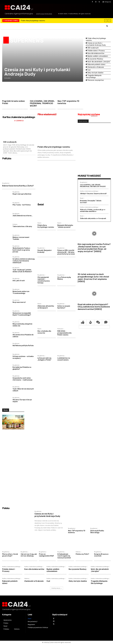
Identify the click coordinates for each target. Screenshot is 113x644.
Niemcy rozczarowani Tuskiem (21, 238)
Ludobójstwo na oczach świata (64, 359)
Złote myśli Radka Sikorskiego (97, 532)
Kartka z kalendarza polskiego (89, 191)
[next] (109, 21)
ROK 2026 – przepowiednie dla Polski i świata (64, 333)
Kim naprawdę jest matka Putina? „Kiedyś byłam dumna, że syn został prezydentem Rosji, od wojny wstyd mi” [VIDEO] (94, 248)
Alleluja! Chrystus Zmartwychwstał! (93, 193)
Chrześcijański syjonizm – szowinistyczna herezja (44, 280)
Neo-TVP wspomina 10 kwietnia (68, 102)
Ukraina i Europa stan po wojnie (22, 401)
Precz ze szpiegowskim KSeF (46, 555)
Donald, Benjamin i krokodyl (45, 251)
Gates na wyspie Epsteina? (64, 307)
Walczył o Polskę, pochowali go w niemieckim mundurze (93, 210)
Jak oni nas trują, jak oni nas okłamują (29, 555)
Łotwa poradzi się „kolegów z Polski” (44, 359)
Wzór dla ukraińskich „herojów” (99, 62)
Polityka (7, 158)
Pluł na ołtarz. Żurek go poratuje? (10, 555)
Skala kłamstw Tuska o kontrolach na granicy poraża (21, 250)
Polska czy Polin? (82, 554)
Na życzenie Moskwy (95, 59)
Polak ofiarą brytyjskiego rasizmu (33, 21)
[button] (107, 26)
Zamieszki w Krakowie (96, 67)
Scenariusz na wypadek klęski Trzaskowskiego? (22, 314)
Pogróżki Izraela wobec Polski (14, 102)
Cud (89, 70)
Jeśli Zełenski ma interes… (23, 216)
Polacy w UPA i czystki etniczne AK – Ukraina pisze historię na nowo (66, 252)
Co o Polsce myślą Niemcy (64, 278)
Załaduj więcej (57, 588)
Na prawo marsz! (19, 302)
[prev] (106, 21)
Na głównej (6, 183)
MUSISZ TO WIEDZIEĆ (89, 176)
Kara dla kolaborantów (96, 53)
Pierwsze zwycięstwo (96, 80)
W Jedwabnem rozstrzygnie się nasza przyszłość (64, 556)
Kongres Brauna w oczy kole (101, 555)
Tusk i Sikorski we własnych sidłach (23, 390)
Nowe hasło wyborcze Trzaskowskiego (21, 292)
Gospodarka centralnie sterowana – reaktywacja (22, 379)
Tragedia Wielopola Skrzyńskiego (94, 76)
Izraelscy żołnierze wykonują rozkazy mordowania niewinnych (24, 261)
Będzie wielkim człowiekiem (98, 56)
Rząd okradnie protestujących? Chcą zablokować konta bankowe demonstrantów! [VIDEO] (94, 307)
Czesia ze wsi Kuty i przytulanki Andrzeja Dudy (37, 72)
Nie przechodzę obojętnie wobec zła (22, 325)
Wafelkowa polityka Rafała (23, 346)
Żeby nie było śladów (95, 73)
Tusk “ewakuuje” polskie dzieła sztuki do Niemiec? (22, 271)
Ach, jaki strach (19, 281)
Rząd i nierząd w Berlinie (22, 194)
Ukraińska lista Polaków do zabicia (23, 336)
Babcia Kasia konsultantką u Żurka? (18, 186)
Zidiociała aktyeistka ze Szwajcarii (46, 307)
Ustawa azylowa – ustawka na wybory (23, 357)
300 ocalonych (93, 48)
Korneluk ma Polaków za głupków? (22, 368)
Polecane (60, 329)
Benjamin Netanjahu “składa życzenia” (65, 226)
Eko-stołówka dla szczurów (44, 332)
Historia (78, 552)
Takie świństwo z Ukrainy (22, 227)
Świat (41, 205)
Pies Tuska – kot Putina (22, 205)
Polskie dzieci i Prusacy (96, 51)
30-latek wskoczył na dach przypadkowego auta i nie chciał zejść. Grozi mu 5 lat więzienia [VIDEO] (93, 278)
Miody (6, 410)
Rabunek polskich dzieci (96, 64)
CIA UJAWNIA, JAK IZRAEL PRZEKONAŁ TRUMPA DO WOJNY (42, 103)
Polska (6, 508)
